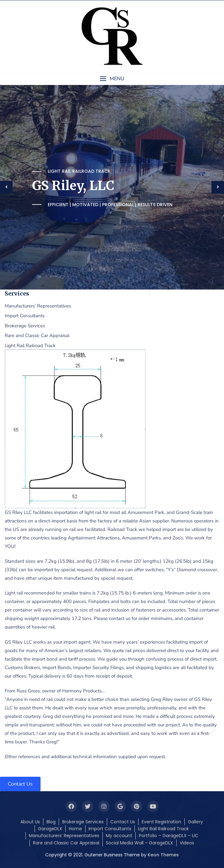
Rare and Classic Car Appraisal (66, 843)
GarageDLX (50, 829)
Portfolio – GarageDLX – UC (169, 836)
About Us (30, 822)
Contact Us (123, 822)
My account (119, 836)
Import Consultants (110, 829)
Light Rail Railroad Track (163, 829)
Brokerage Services (83, 822)
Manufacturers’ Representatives (64, 836)
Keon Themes (163, 855)
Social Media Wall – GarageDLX (139, 843)
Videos (187, 843)
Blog (51, 822)
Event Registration (161, 822)
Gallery (195, 822)
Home (75, 829)
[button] (112, 79)
